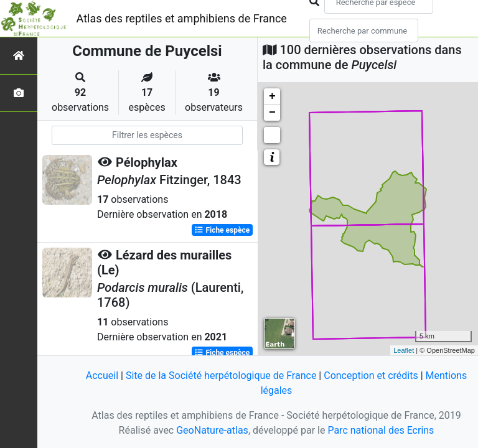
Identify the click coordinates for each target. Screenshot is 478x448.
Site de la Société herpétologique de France (221, 376)
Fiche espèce (222, 230)
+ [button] (272, 96)
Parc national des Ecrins (381, 430)
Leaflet (404, 350)
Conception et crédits (371, 376)
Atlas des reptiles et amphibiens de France (182, 18)
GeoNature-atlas (212, 430)
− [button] (272, 113)
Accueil (102, 376)
